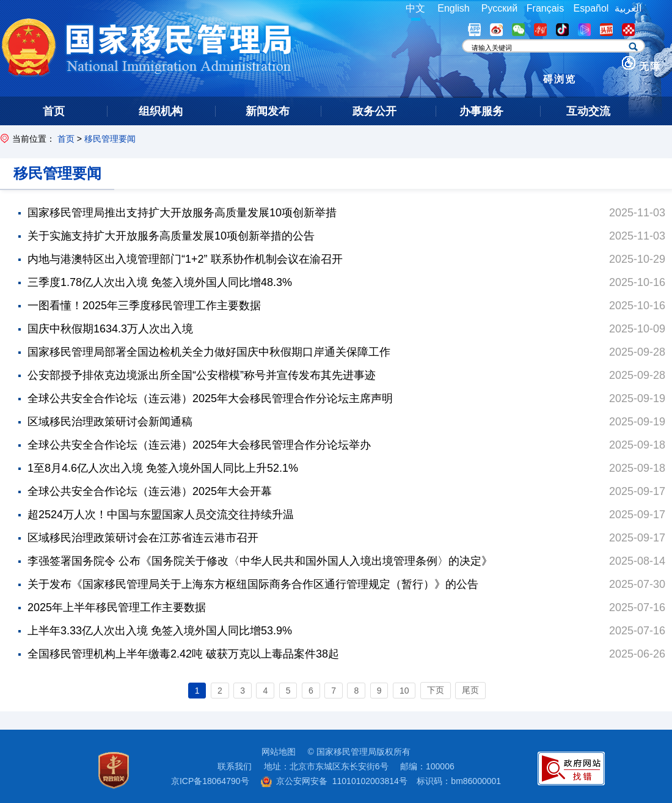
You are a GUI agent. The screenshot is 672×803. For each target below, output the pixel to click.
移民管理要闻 (110, 139)
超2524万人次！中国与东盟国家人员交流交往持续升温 (161, 515)
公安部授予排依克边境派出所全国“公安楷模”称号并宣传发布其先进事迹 (202, 375)
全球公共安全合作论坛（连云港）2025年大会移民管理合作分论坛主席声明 (210, 398)
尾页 (470, 690)
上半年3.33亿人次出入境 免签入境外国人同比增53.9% (160, 631)
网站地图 (279, 752)
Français (545, 8)
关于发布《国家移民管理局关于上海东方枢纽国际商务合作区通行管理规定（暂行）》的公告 (253, 584)
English (453, 8)
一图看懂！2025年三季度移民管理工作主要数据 (144, 306)
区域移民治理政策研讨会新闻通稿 (110, 422)
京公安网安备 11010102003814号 (334, 781)
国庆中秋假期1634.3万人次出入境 (110, 329)
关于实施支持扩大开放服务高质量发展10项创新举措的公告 (171, 236)
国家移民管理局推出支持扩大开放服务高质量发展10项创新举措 (182, 213)
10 (404, 691)
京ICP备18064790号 (210, 781)
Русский (499, 8)
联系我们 (235, 766)
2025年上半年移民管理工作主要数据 (117, 607)
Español (591, 8)
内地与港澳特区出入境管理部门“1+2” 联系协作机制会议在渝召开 (185, 259)
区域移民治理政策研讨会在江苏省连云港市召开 (143, 538)
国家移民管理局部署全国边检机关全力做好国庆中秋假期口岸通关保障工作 (209, 352)
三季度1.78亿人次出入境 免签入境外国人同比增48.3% (160, 282)
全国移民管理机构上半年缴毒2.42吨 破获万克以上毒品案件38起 (183, 654)
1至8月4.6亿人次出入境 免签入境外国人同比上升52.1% (163, 468)
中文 (415, 8)
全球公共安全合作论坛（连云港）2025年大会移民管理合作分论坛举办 (199, 445)
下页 (436, 690)
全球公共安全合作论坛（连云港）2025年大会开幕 (150, 491)
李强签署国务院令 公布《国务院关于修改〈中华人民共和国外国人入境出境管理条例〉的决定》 (260, 561)
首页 (66, 139)
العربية (628, 8)
